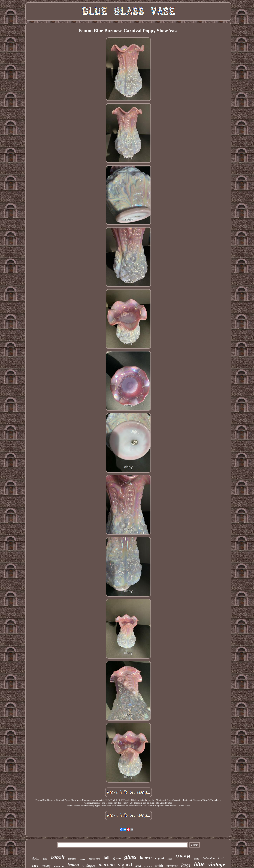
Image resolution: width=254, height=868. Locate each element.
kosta (222, 858)
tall (106, 858)
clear (170, 859)
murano (107, 865)
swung (46, 866)
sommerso (59, 866)
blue (199, 864)
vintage (217, 864)
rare (35, 865)
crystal (160, 858)
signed (125, 865)
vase (183, 857)
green (117, 858)
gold (45, 859)
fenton (73, 865)
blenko (35, 859)
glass (130, 857)
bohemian (209, 858)
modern (72, 859)
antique (89, 865)
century (148, 866)
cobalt (58, 857)
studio (197, 859)
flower (82, 859)
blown (146, 857)
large (186, 865)
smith (159, 866)
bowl (138, 866)
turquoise (172, 866)
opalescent (94, 859)
